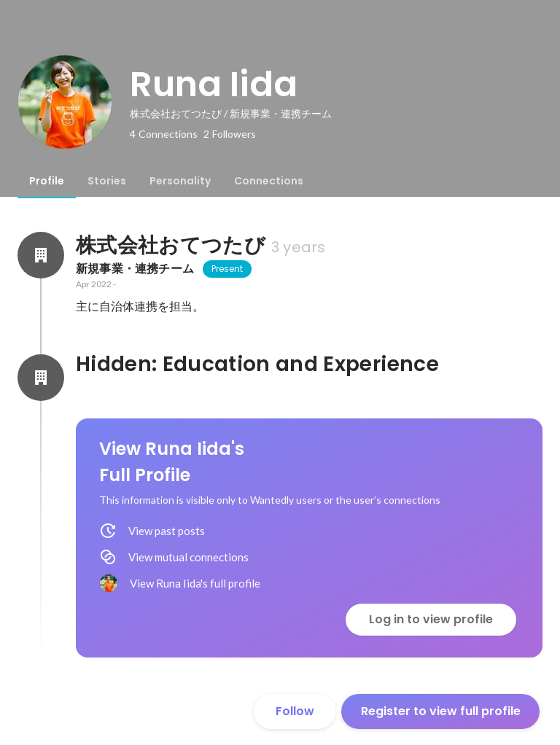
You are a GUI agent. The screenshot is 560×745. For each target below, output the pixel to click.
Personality (180, 181)
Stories (107, 181)
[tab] (47, 181)
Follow (295, 711)
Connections (269, 181)
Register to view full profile (441, 711)
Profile (47, 181)
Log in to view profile (431, 619)
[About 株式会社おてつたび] (41, 255)
